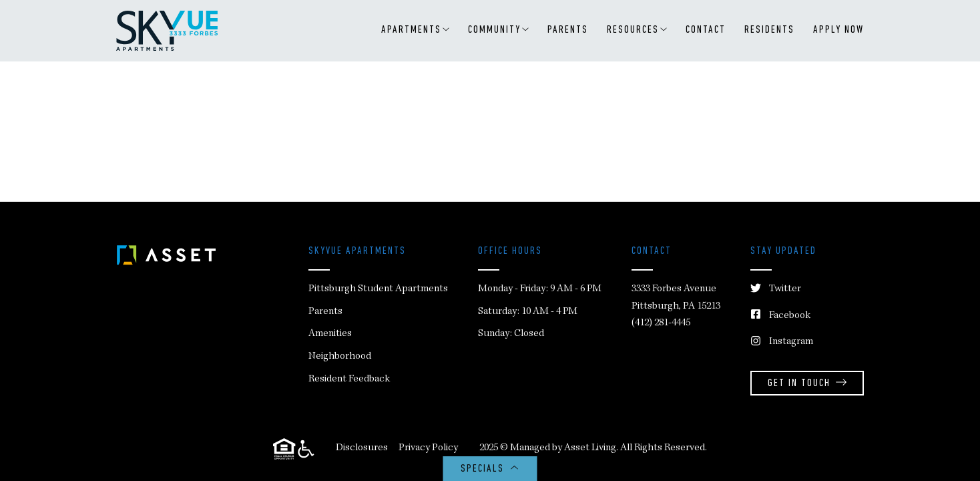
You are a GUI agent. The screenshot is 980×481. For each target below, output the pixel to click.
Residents (769, 30)
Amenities (330, 334)
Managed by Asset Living (563, 448)
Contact (706, 30)
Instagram (782, 342)
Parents (568, 30)
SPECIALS (490, 469)
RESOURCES (637, 30)
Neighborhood (340, 357)
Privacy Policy (428, 448)
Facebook (780, 316)
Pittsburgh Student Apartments (378, 289)
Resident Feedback (349, 379)
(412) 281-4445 (661, 323)
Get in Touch (807, 384)
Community (498, 30)
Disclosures (362, 448)
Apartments (415, 30)
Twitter (776, 290)
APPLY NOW (838, 30)
